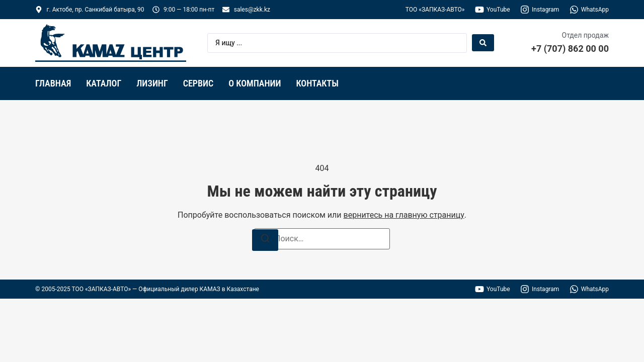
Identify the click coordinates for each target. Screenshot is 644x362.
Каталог (104, 83)
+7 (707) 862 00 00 (570, 49)
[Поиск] (265, 240)
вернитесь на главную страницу (404, 215)
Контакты (317, 83)
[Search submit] (483, 43)
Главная (53, 83)
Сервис (198, 83)
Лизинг (152, 83)
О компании (255, 83)
